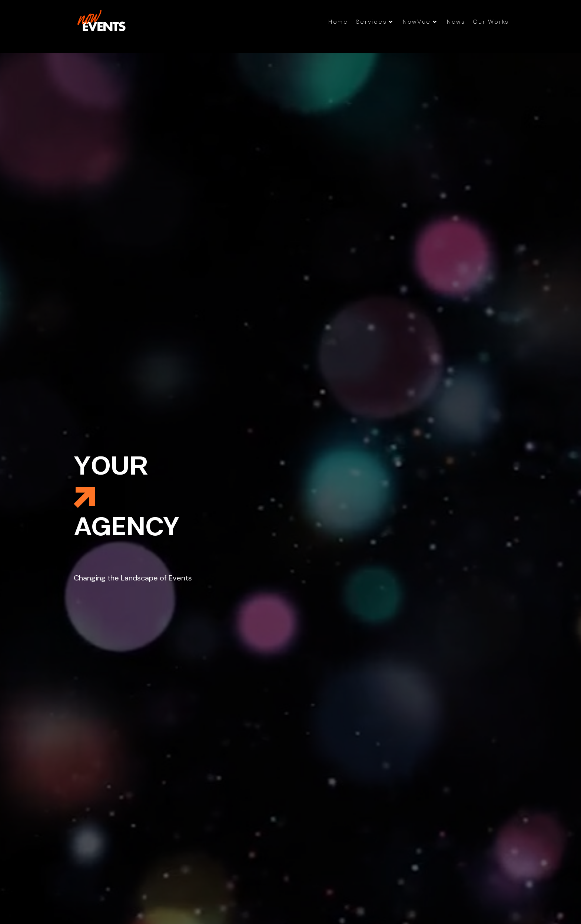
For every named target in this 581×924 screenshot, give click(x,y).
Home (338, 22)
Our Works (491, 22)
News (456, 22)
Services (375, 22)
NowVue (420, 22)
